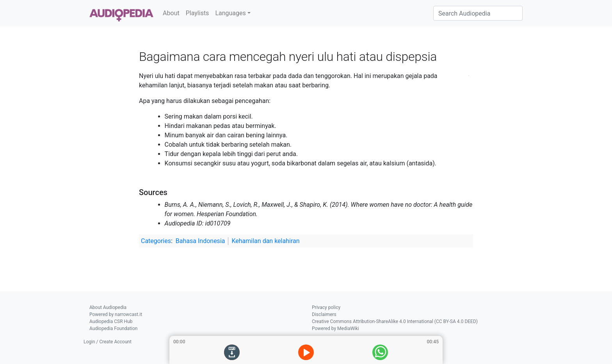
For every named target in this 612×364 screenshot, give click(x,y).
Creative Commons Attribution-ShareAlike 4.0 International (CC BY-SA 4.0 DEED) (395, 321)
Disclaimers (324, 314)
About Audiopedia (108, 307)
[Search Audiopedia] (478, 13)
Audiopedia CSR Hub (111, 321)
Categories (156, 241)
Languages (230, 13)
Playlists (197, 13)
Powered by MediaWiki (335, 328)
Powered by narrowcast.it (116, 314)
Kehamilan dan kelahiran (265, 241)
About (171, 13)
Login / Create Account (108, 342)
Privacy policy (326, 307)
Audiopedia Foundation (113, 328)
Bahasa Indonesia (200, 241)
